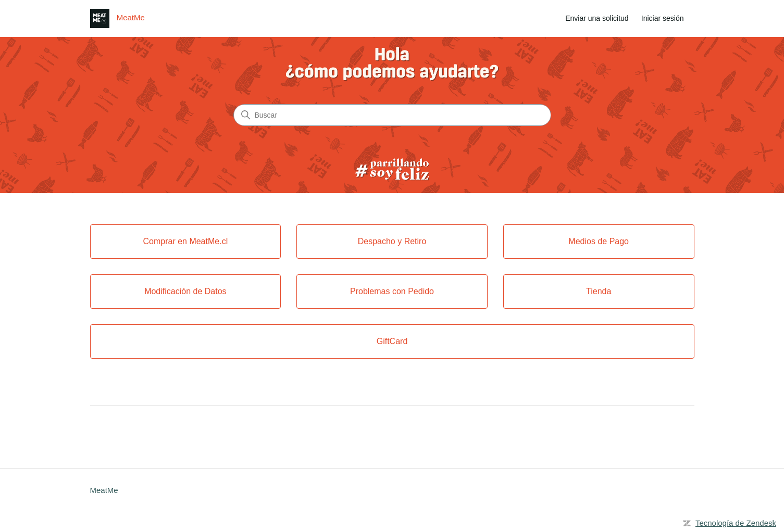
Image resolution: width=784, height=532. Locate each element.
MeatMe (104, 490)
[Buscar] (392, 115)
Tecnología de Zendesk (736, 523)
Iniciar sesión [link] (663, 18)
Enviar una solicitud (597, 18)
